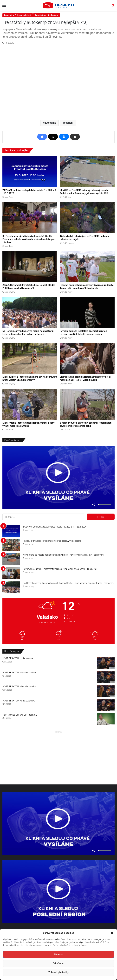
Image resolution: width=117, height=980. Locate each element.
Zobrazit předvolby (59, 972)
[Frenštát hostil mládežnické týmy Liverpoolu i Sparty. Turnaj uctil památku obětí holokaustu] (87, 267)
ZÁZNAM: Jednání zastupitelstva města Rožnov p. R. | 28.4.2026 (55, 527)
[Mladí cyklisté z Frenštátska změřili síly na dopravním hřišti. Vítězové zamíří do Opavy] (30, 358)
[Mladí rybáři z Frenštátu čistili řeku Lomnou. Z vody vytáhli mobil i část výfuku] (30, 404)
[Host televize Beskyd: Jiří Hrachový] (106, 719)
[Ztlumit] (93, 505)
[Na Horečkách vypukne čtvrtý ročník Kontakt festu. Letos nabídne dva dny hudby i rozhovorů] (30, 312)
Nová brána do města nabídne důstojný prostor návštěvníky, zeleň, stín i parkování (63, 555)
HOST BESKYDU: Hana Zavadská (19, 701)
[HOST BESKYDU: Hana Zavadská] (106, 705)
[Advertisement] (58, 757)
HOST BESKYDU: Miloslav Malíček (19, 673)
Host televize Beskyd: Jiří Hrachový (20, 715)
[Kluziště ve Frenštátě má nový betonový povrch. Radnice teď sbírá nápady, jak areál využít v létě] (87, 172)
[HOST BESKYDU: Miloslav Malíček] (106, 677)
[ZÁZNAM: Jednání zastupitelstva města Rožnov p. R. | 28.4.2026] (11, 531)
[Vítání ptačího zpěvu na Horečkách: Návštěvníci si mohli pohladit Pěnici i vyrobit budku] (87, 358)
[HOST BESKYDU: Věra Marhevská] (106, 691)
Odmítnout (59, 963)
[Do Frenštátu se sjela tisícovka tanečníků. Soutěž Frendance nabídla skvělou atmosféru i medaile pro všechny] (30, 218)
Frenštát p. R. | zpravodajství (18, 15)
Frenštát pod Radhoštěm (47, 15)
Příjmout (58, 955)
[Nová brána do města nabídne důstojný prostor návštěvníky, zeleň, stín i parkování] (11, 559)
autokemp (50, 123)
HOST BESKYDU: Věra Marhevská (19, 687)
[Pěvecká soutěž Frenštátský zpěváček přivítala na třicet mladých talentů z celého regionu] (87, 312)
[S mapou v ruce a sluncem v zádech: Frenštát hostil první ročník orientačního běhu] (87, 404)
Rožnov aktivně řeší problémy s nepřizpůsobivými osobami (52, 541)
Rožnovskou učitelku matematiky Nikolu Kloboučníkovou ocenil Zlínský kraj (60, 569)
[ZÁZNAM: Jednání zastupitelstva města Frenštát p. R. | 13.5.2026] (30, 172)
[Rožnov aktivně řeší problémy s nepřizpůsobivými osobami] (11, 545)
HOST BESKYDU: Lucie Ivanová (18, 658)
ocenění (69, 123)
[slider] (105, 505)
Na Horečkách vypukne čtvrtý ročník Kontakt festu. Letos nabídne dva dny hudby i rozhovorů (68, 583)
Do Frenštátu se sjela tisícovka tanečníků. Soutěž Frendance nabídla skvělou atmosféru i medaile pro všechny (28, 239)
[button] (112, 933)
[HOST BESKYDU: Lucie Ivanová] (106, 663)
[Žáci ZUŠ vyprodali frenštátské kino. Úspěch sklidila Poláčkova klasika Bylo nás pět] (30, 267)
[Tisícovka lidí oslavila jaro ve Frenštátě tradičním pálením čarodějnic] (87, 218)
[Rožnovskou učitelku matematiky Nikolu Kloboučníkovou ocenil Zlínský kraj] (11, 573)
